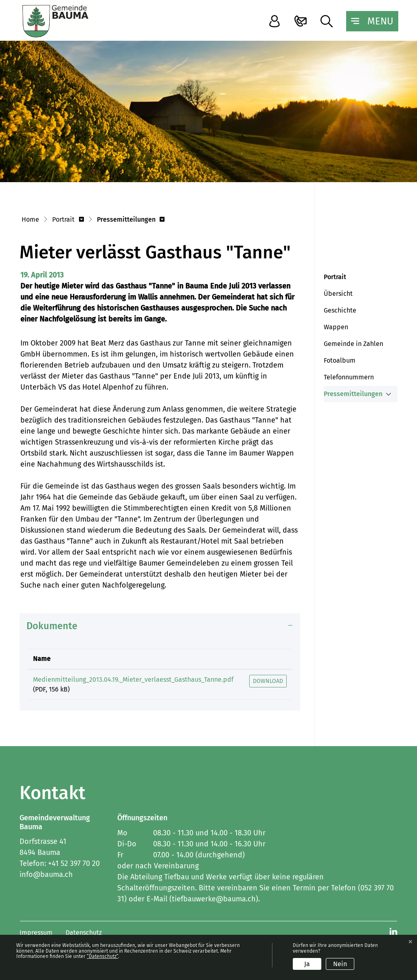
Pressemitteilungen (353, 396)
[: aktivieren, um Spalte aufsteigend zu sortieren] (268, 659)
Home (30, 219)
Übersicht (338, 294)
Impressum (36, 933)
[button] (68, 220)
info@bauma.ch (46, 874)
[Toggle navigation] (372, 21)
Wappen (336, 327)
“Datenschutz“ (102, 956)
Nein (340, 964)
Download (268, 681)
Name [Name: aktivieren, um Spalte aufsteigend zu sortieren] (42, 659)
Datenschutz (84, 933)
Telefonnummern (349, 377)
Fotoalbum (340, 360)
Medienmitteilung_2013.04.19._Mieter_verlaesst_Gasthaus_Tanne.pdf (133, 679)
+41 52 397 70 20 (74, 863)
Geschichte (340, 310)
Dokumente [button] (52, 626)
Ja (307, 964)
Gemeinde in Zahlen (353, 344)
